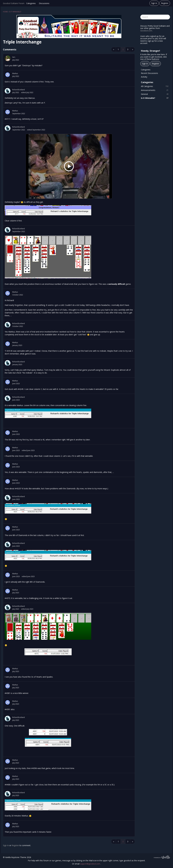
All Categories (155, 86)
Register (165, 3)
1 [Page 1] (118, 49)
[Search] (168, 17)
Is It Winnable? (155, 98)
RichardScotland (19, 90)
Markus (15, 73)
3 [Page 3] (128, 49)
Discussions (44, 3)
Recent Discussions (149, 73)
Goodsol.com (146, 31)
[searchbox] (155, 17)
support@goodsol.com (90, 864)
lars (14, 57)
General (155, 94)
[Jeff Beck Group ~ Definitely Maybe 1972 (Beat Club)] (69, 166)
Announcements (155, 90)
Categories (31, 3)
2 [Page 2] (123, 49)
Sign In (154, 3)
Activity (144, 77)
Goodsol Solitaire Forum (14, 3)
